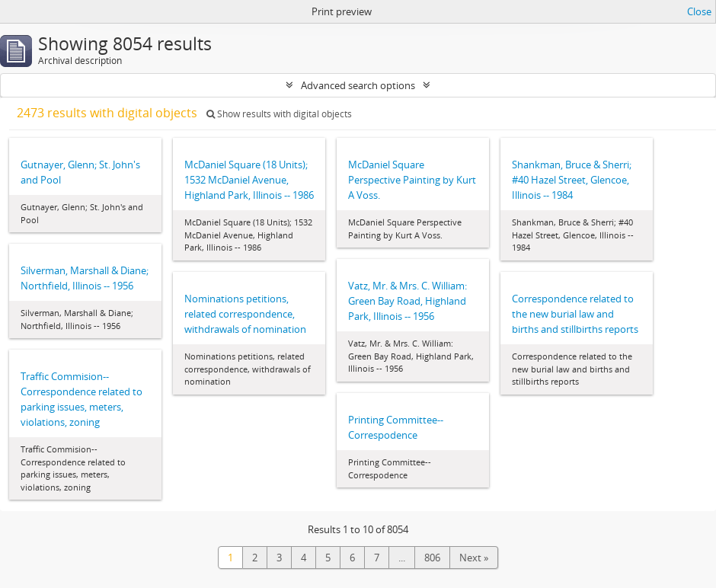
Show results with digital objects (279, 114)
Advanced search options (358, 85)
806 (432, 558)
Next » (474, 558)
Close (699, 11)
